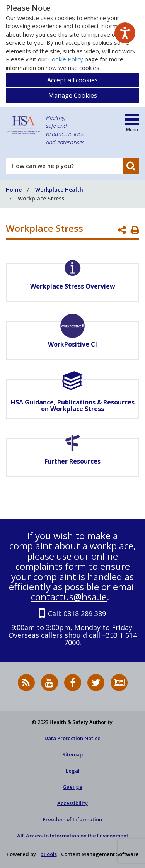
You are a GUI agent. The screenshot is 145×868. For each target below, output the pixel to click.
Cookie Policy (66, 59)
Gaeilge (72, 787)
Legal (73, 771)
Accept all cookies (72, 80)
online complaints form (67, 561)
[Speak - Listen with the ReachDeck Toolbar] (125, 33)
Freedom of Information (72, 819)
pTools (49, 854)
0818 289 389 (85, 613)
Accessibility (72, 803)
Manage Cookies (73, 95)
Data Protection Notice (72, 738)
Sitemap (72, 754)
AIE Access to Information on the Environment (73, 836)
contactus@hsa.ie (69, 597)
